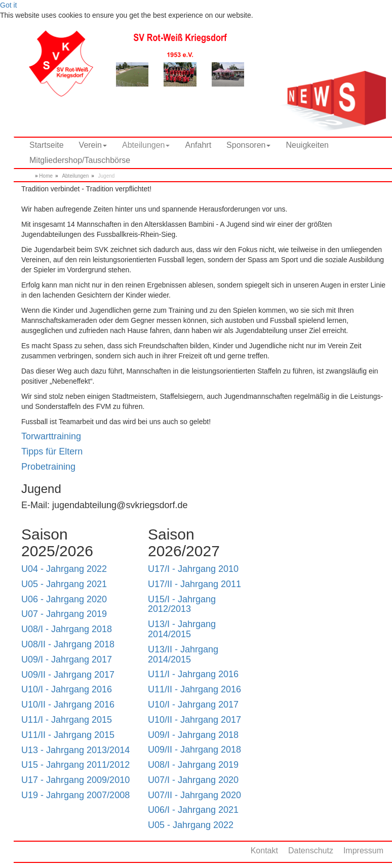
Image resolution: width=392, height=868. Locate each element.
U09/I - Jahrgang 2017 (67, 659)
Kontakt (264, 851)
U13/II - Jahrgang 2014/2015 (183, 654)
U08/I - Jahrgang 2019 (193, 765)
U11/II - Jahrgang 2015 (68, 735)
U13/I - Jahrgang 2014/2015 (182, 629)
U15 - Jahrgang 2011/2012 (75, 765)
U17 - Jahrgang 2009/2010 (75, 780)
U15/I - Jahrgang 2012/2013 (182, 604)
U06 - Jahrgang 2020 (64, 599)
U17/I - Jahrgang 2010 (193, 569)
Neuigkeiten (307, 145)
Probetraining (48, 467)
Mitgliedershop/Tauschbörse (80, 160)
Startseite (47, 145)
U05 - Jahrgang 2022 (191, 825)
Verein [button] (93, 145)
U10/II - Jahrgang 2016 (68, 705)
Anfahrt (198, 145)
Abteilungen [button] (146, 145)
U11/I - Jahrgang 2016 (193, 674)
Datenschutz (311, 851)
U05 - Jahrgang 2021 (64, 584)
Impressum (363, 851)
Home (46, 176)
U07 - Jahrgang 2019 (64, 614)
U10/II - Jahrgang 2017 (194, 720)
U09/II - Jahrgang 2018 (194, 750)
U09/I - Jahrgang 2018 (193, 735)
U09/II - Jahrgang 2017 (68, 675)
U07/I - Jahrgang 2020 (193, 780)
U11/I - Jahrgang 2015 (67, 720)
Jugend (107, 176)
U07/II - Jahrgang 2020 (194, 795)
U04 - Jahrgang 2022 (64, 569)
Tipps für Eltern (52, 451)
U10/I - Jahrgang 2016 (67, 689)
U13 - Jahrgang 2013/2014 (75, 750)
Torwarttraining (51, 436)
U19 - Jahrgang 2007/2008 (75, 795)
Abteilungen (75, 176)
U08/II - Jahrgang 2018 (68, 644)
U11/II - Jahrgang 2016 (194, 689)
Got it (8, 5)
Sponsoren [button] (248, 145)
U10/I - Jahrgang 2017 (193, 705)
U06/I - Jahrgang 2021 (193, 810)
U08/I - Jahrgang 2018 (67, 629)
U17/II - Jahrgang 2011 (194, 584)
